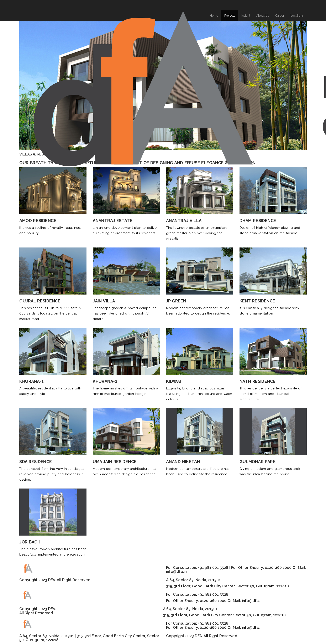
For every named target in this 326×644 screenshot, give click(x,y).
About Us (263, 16)
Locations (297, 16)
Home (214, 16)
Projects (230, 16)
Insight (246, 16)
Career (280, 16)
